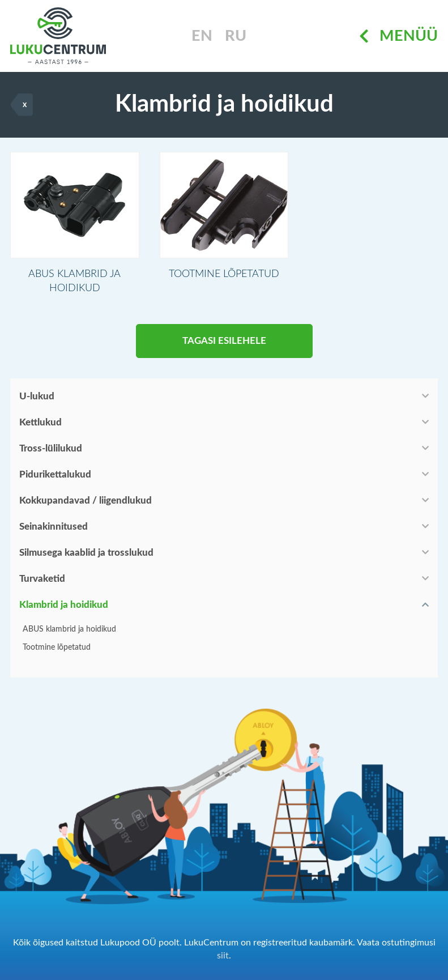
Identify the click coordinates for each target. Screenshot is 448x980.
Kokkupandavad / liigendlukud (86, 500)
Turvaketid (42, 579)
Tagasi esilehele (224, 341)
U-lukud (37, 396)
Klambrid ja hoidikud (64, 605)
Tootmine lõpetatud (57, 647)
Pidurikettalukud (55, 474)
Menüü (398, 36)
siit (223, 956)
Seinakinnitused (54, 527)
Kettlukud (40, 422)
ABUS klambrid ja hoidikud (69, 629)
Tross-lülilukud (51, 448)
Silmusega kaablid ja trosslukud (86, 553)
